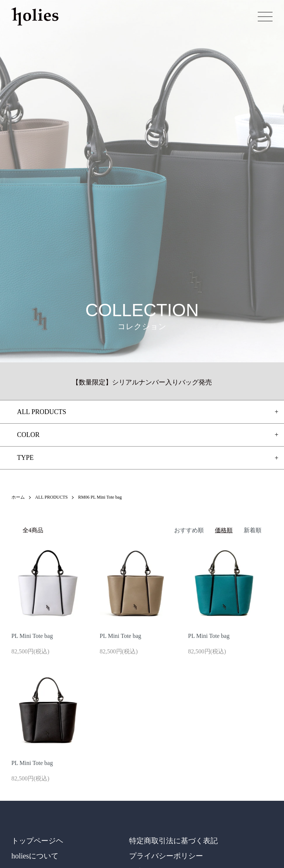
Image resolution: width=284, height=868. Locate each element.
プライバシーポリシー (166, 856)
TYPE (25, 458)
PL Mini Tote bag (32, 636)
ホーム (18, 497)
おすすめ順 (189, 530)
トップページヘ (37, 841)
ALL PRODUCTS (52, 497)
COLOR (28, 435)
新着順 (253, 530)
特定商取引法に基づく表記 (173, 841)
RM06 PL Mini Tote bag (100, 497)
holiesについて (35, 856)
